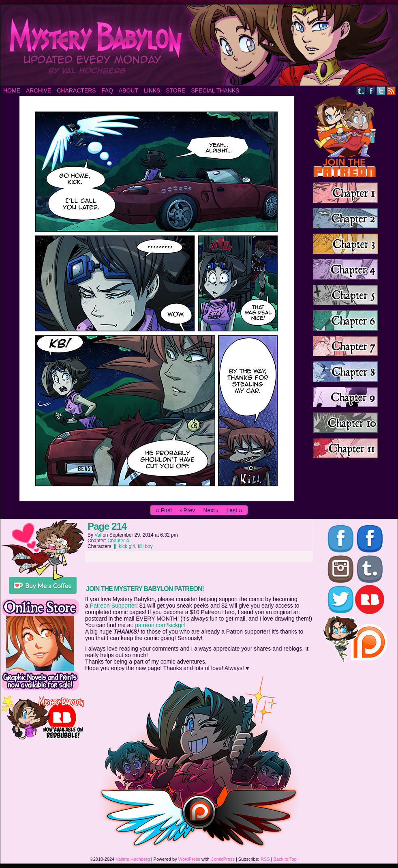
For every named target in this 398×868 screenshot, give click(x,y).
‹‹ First (164, 510)
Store (175, 90)
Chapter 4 (118, 541)
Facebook (371, 91)
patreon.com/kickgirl (160, 625)
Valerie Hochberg (133, 859)
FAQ (107, 90)
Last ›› (235, 510)
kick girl (127, 546)
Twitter (381, 91)
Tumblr (361, 91)
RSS (391, 91)
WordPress (189, 859)
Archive (39, 90)
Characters (76, 90)
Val (98, 535)
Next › (211, 510)
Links (152, 90)
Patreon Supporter (113, 606)
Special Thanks (215, 90)
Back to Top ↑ (287, 859)
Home (12, 90)
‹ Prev (187, 510)
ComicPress (223, 859)
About (128, 90)
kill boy (145, 546)
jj (115, 546)
